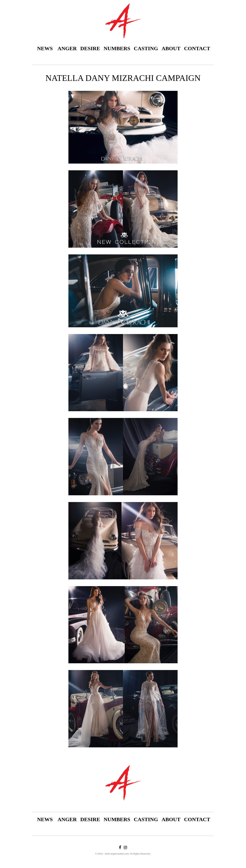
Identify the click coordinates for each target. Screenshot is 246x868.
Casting (146, 48)
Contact (197, 48)
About (171, 48)
